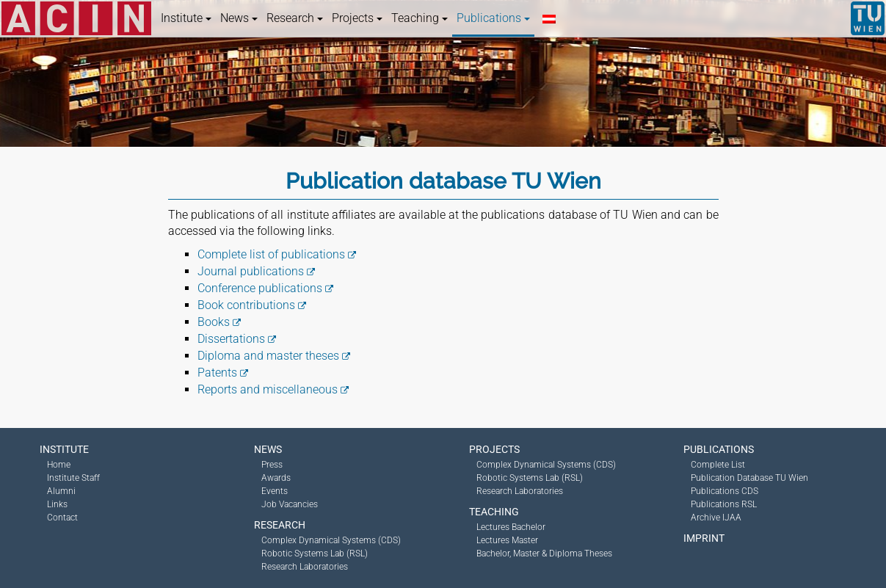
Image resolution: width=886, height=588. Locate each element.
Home (59, 465)
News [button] (239, 18)
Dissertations (231, 339)
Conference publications (260, 288)
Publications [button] (493, 18)
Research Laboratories (305, 567)
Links (57, 504)
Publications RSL (724, 504)
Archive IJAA (716, 518)
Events (275, 491)
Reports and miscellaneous (268, 389)
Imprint (704, 538)
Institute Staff (73, 478)
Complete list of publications (271, 254)
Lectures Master (507, 540)
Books (214, 322)
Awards (276, 478)
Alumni (61, 491)
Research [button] (295, 18)
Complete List (718, 465)
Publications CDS (725, 491)
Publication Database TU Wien (749, 478)
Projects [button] (357, 18)
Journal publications (251, 271)
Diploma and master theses (268, 356)
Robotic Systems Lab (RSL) (315, 553)
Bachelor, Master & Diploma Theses (544, 553)
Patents (217, 373)
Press (272, 465)
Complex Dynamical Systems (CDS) (331, 540)
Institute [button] (186, 18)
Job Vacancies (290, 504)
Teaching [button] (420, 18)
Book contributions (246, 305)
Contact (62, 518)
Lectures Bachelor (511, 527)
